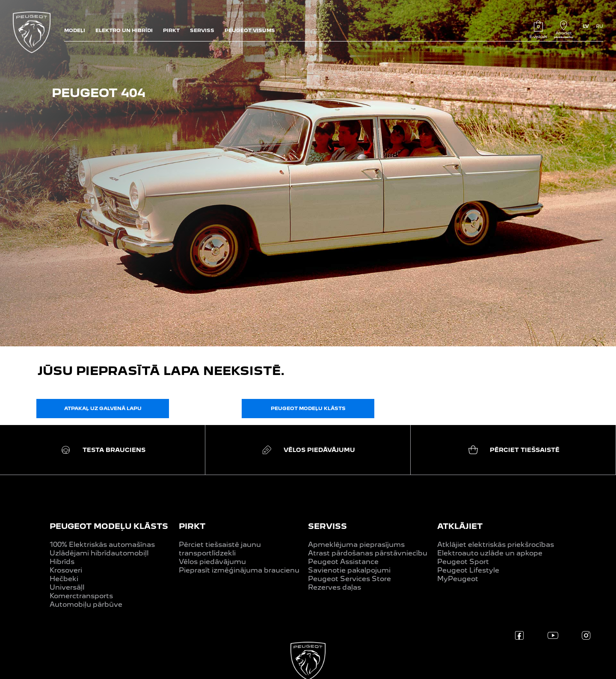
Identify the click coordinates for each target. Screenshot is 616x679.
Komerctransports (81, 596)
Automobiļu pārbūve (86, 604)
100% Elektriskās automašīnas (102, 545)
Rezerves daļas (335, 587)
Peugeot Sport (463, 562)
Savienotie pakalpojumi (349, 570)
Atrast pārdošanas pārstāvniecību (368, 553)
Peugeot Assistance (343, 562)
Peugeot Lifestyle (468, 570)
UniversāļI (67, 587)
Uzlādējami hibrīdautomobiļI (99, 553)
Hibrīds (62, 562)
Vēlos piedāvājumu (212, 562)
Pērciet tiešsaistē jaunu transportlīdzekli (220, 549)
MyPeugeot (458, 579)
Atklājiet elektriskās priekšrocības (496, 545)
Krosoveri (66, 570)
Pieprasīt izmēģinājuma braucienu (239, 570)
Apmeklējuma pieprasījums (356, 545)
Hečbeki (64, 579)
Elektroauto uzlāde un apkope (490, 553)
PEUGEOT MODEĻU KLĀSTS (109, 526)
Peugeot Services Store (349, 579)
